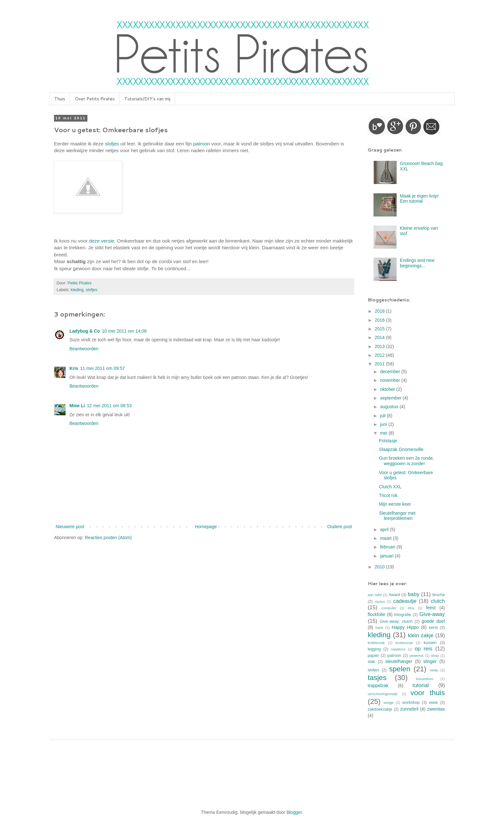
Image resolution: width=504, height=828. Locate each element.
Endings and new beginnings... (417, 263)
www (433, 703)
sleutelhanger (399, 661)
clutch (438, 601)
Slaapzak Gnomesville (401, 449)
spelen (400, 669)
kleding (77, 290)
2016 (380, 320)
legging (374, 649)
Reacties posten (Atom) (108, 538)
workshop (411, 703)
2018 (380, 311)
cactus (380, 602)
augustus (390, 407)
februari (388, 547)
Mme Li (77, 406)
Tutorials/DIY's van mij (147, 99)
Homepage (206, 527)
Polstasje (388, 441)
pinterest (416, 656)
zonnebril (409, 709)
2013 (380, 346)
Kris (74, 368)
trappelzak (378, 685)
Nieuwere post (70, 527)
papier (373, 656)
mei (384, 433)
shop (435, 656)
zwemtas (436, 709)
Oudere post (340, 527)
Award (394, 595)
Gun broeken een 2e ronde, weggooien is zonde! (406, 461)
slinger (430, 661)
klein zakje (421, 635)
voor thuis (428, 693)
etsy (411, 608)
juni (384, 424)
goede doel (433, 621)
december (391, 372)
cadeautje (405, 601)
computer (389, 608)
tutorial (420, 685)
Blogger (294, 812)
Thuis (60, 99)
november (391, 380)
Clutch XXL (390, 487)
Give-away (432, 614)
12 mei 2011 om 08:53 (109, 406)
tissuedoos (425, 679)
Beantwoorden (84, 349)
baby (413, 594)
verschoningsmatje (383, 694)
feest (431, 608)
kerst (433, 628)
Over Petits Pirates (95, 99)
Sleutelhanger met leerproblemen (397, 516)
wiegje (389, 703)
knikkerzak (376, 643)
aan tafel (375, 595)
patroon (202, 144)
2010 (380, 567)
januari (387, 556)
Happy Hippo (405, 627)
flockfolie (376, 614)
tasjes (377, 678)
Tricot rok (388, 495)
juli (383, 416)
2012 (380, 355)
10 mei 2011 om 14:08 (124, 331)
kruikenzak (404, 643)
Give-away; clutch (396, 621)
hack (379, 628)
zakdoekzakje (380, 709)
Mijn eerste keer (395, 504)
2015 (380, 329)
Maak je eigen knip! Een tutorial (419, 199)
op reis (423, 649)
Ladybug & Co (85, 331)
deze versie (102, 241)
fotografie (403, 615)
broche (439, 595)
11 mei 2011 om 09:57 (102, 368)
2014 (380, 337)
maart (386, 538)
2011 (380, 364)
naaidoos (398, 649)
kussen (430, 643)
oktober (388, 389)
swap (434, 670)
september (391, 398)
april (385, 529)
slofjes (112, 144)
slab (371, 662)
